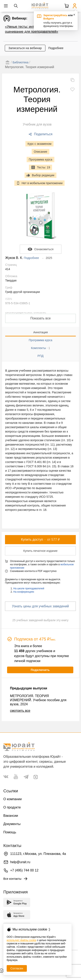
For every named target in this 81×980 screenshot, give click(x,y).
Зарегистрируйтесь (55, 15)
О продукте (12, 807)
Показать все (41, 318)
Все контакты (16, 879)
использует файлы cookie (21, 940)
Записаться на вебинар (25, 48)
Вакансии (11, 816)
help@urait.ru (20, 862)
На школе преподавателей (29, 588)
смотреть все (20, 711)
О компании (12, 799)
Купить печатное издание (40, 551)
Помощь (10, 832)
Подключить (40, 670)
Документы (12, 824)
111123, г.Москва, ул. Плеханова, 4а (38, 854)
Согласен (17, 968)
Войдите (49, 19)
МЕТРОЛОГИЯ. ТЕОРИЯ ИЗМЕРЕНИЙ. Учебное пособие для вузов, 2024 (38, 700)
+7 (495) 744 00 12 (24, 870)
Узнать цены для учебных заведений (40, 606)
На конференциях (24, 592)
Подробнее (56, 48)
